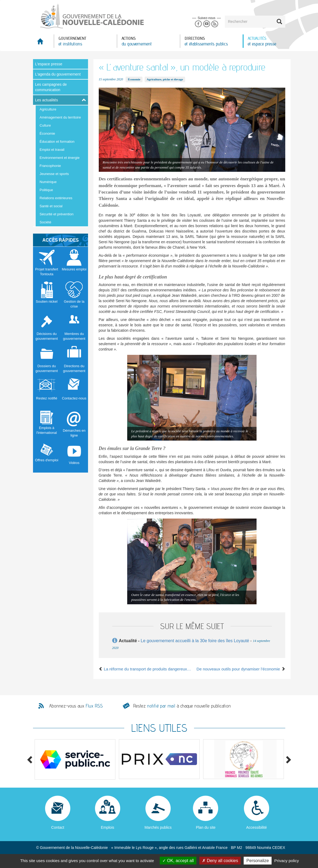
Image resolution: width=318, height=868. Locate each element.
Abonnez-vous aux (76, 706)
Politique (46, 190)
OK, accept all (178, 861)
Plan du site (206, 827)
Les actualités (47, 100)
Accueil (43, 43)
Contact (58, 827)
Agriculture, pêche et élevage (165, 79)
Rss (215, 24)
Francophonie (50, 166)
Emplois (108, 827)
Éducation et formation (57, 142)
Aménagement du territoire (60, 117)
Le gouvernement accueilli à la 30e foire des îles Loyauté (195, 641)
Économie (47, 133)
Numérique (48, 182)
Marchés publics (158, 827)
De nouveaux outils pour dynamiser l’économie (241, 669)
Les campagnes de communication (51, 87)
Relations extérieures (56, 198)
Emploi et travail (52, 150)
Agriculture (48, 109)
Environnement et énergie (60, 158)
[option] (75, 759)
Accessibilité (256, 827)
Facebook (198, 24)
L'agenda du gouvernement (58, 74)
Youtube (206, 24)
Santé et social (51, 206)
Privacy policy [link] (287, 861)
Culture (45, 125)
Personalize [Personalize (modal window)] (258, 861)
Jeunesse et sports (54, 174)
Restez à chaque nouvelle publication (182, 706)
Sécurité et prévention (57, 214)
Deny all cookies (220, 861)
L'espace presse (49, 64)
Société (45, 222)
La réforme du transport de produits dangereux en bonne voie (145, 669)
